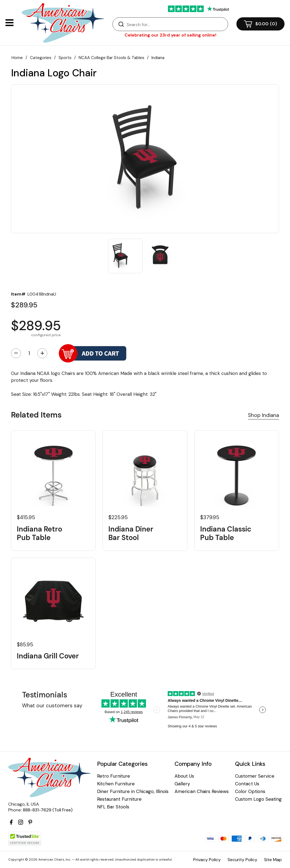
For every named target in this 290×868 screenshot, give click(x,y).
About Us (184, 776)
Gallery (182, 784)
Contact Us (247, 784)
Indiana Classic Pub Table (226, 533)
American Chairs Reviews (202, 792)
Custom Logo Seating (258, 799)
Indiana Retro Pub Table (39, 533)
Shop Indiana (263, 415)
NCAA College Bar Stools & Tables (111, 58)
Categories (41, 58)
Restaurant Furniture (119, 799)
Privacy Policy (207, 860)
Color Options (250, 792)
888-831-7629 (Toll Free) (48, 810)
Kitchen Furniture (116, 784)
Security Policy (242, 860)
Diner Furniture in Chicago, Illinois (133, 792)
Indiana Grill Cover (48, 656)
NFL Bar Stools (113, 807)
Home (17, 58)
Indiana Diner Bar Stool (131, 533)
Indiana (158, 58)
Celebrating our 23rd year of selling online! (170, 35)
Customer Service (255, 776)
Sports (65, 58)
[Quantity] (29, 353)
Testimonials (45, 695)
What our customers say (52, 706)
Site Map (273, 860)
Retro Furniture (114, 776)
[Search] (176, 24)
